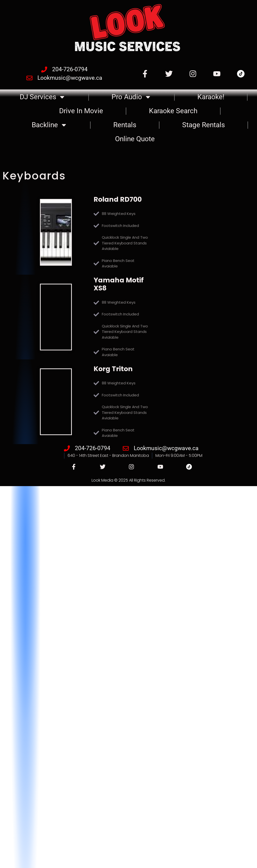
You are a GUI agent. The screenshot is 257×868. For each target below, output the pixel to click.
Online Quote (135, 139)
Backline (50, 125)
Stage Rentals (203, 125)
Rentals (125, 125)
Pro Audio (131, 97)
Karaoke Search (173, 111)
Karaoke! (211, 97)
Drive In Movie (81, 111)
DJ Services (43, 97)
